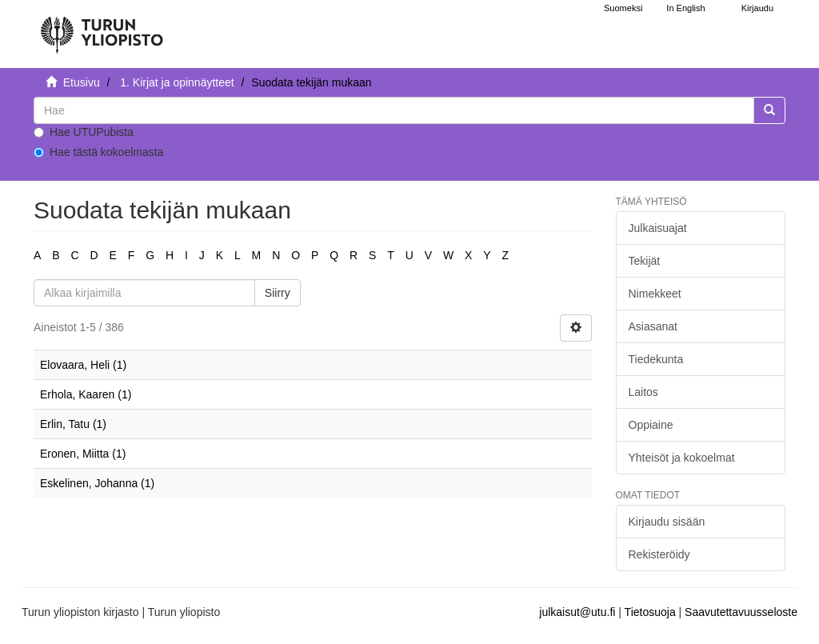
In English (685, 8)
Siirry (278, 293)
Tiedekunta (656, 359)
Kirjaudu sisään (667, 522)
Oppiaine (651, 425)
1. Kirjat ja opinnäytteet (177, 82)
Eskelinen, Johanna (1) (97, 483)
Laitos (643, 392)
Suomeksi (623, 8)
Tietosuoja (650, 612)
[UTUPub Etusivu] (102, 28)
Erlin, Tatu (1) (73, 424)
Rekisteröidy (659, 554)
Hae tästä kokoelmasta (98, 152)
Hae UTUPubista (84, 132)
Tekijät (645, 261)
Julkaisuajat (658, 228)
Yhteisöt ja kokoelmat (682, 458)
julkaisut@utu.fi (577, 612)
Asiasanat (653, 326)
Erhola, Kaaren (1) (86, 394)
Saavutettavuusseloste (741, 612)
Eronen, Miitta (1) (83, 454)
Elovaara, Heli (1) (83, 365)
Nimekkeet (655, 294)
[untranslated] (394, 110)
